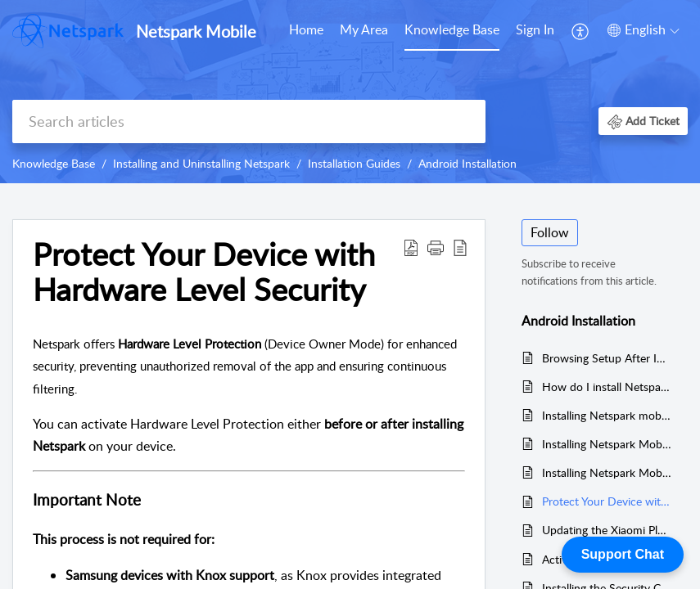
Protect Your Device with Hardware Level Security (607, 501)
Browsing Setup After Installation (607, 358)
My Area (364, 29)
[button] (581, 31)
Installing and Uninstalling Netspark (201, 163)
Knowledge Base (452, 29)
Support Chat (623, 554)
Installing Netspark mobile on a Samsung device (607, 415)
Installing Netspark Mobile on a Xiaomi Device (607, 444)
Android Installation (467, 163)
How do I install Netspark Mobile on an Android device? (607, 387)
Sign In (535, 29)
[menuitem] (306, 31)
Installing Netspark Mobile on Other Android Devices (607, 472)
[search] (249, 121)
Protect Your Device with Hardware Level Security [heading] (204, 272)
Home (306, 29)
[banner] (350, 92)
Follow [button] (550, 232)
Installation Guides (354, 163)
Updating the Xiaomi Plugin (607, 530)
